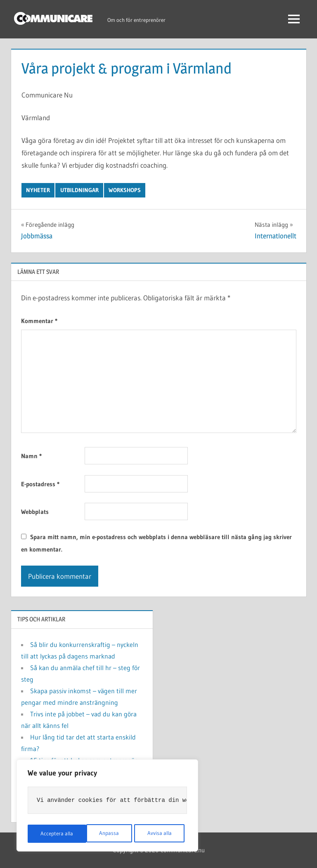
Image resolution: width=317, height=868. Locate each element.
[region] (107, 806)
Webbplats (35, 512)
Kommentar (39, 321)
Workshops (125, 190)
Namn (31, 456)
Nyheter (38, 190)
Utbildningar (79, 190)
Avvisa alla (100, 834)
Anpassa (50, 834)
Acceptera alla (157, 834)
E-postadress (40, 484)
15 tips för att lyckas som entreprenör (84, 760)
